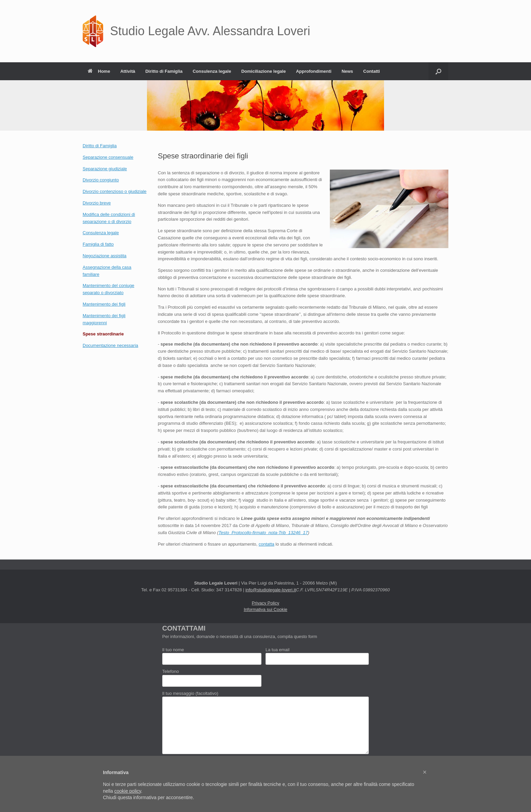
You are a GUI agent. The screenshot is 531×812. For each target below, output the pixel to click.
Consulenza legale (212, 71)
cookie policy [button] (128, 791)
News (347, 71)
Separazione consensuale (108, 157)
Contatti (372, 71)
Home (99, 71)
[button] (438, 71)
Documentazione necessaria (110, 345)
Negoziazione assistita (104, 256)
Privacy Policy (266, 603)
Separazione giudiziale (105, 169)
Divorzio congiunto (101, 180)
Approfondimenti (314, 71)
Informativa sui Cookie (266, 609)
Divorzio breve (97, 203)
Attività (128, 71)
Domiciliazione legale (263, 71)
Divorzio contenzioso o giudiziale (115, 191)
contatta (267, 544)
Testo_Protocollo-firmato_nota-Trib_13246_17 (263, 533)
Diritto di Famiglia (164, 71)
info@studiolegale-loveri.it (271, 590)
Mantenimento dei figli (104, 304)
